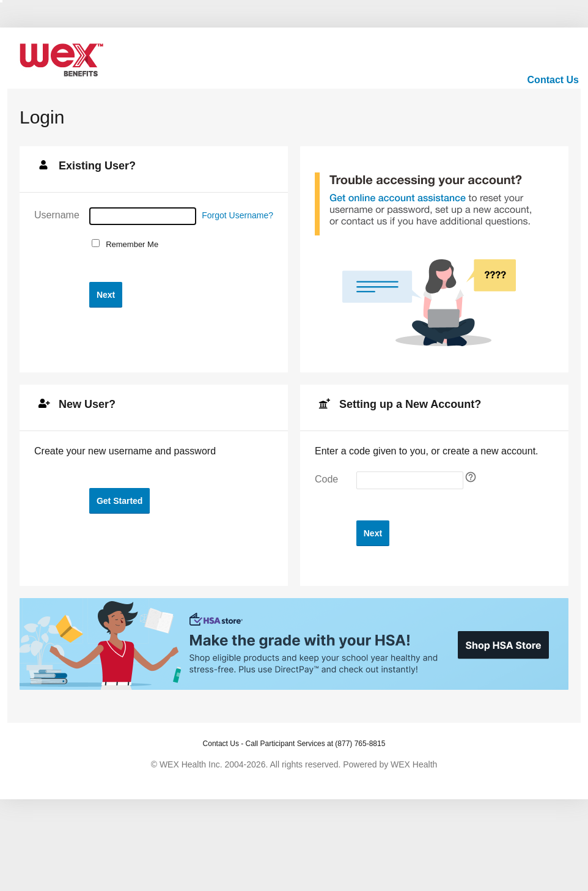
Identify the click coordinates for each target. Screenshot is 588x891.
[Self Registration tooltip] (471, 477)
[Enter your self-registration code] (410, 480)
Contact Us (553, 80)
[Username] (143, 216)
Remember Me (130, 244)
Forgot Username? (237, 215)
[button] (106, 294)
